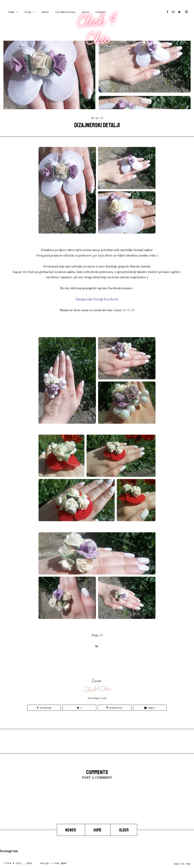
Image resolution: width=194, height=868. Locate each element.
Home (11, 12)
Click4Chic (97, 689)
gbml (64, 863)
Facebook (44, 708)
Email (150, 708)
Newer (71, 830)
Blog (28, 12)
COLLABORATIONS (65, 12)
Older (124, 830)
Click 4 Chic (97, 30)
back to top (182, 864)
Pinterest (115, 708)
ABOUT (45, 12)
